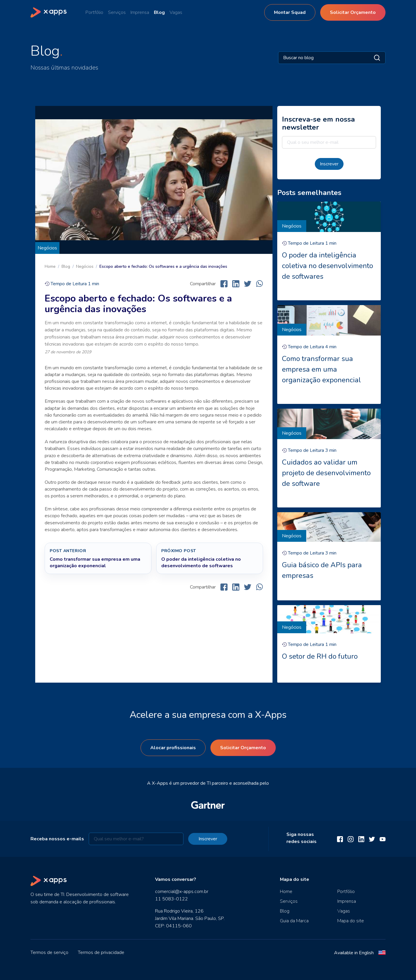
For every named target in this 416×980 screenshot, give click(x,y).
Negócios (47, 248)
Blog (159, 12)
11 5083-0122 (171, 899)
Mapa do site (351, 921)
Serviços (117, 12)
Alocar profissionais (173, 748)
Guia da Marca (294, 921)
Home (50, 266)
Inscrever (329, 164)
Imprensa (140, 12)
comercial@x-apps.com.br (182, 892)
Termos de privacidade (101, 952)
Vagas (176, 12)
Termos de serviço (49, 952)
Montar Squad (290, 12)
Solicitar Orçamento (353, 12)
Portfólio (94, 12)
